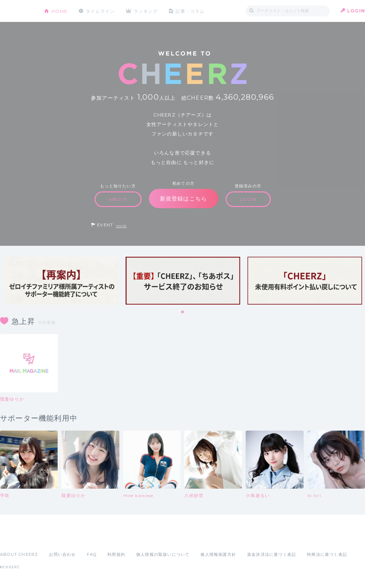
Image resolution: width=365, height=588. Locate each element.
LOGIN (356, 11)
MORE (121, 226)
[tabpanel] (61, 281)
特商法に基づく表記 (327, 554)
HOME (59, 11)
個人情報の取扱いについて (163, 554)
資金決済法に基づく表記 (272, 554)
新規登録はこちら (184, 198)
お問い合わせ (62, 554)
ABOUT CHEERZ (19, 554)
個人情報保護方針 (218, 554)
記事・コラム (191, 11)
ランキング (146, 11)
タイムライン (100, 11)
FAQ (92, 554)
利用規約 (116, 554)
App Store (17, 538)
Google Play (55, 538)
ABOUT (118, 199)
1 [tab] (183, 312)
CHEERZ (17, 11)
